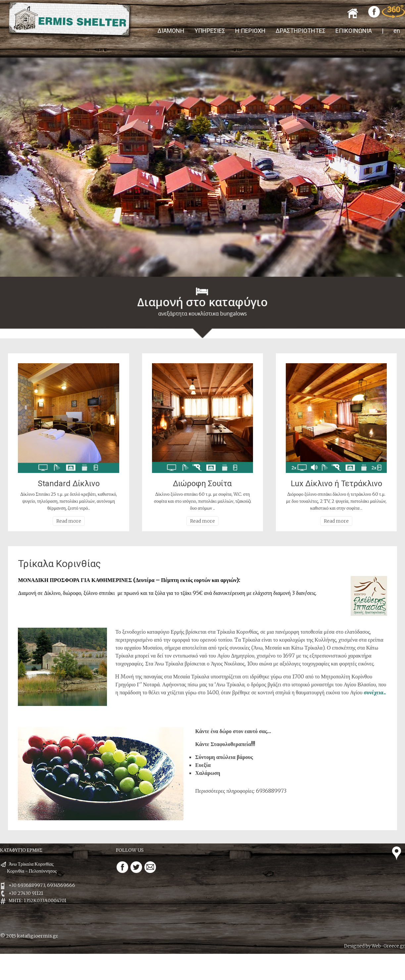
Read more (69, 521)
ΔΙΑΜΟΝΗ (171, 31)
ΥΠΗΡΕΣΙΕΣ (210, 31)
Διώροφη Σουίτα (202, 484)
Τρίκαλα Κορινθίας (59, 564)
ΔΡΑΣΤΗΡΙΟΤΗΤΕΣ (301, 31)
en (397, 31)
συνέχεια (373, 692)
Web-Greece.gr (388, 946)
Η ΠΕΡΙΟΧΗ (250, 31)
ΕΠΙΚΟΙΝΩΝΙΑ (354, 31)
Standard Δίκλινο (69, 484)
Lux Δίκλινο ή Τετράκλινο (336, 484)
